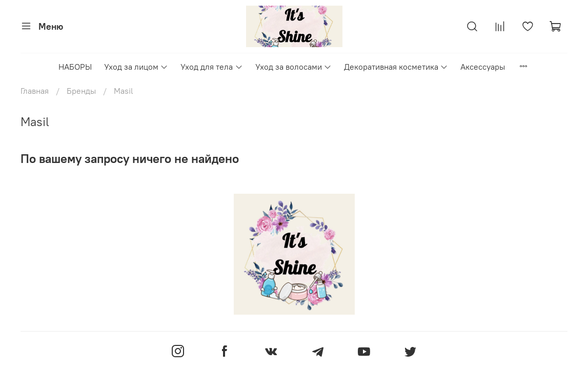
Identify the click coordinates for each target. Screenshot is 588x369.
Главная (35, 91)
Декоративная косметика (396, 67)
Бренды (81, 91)
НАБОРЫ (75, 67)
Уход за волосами (293, 67)
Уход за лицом (136, 67)
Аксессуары (483, 67)
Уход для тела (211, 67)
